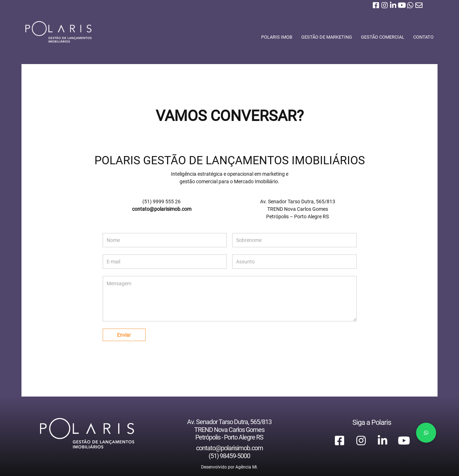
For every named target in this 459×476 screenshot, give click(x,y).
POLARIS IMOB (275, 37)
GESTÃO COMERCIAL (380, 37)
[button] (426, 433)
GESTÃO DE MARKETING (324, 37)
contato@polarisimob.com (162, 209)
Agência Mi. (247, 467)
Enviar (124, 335)
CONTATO (421, 37)
